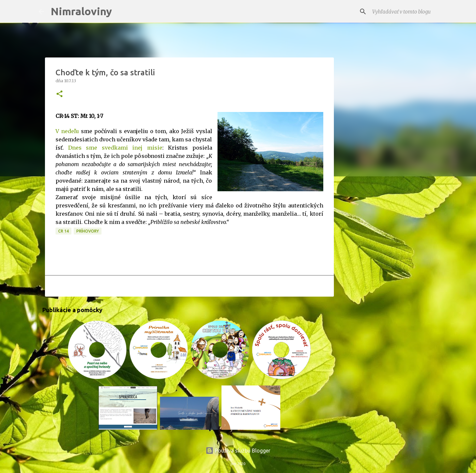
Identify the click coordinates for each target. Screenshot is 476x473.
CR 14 (63, 231)
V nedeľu (67, 131)
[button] (59, 94)
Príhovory (88, 231)
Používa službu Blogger (238, 451)
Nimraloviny (81, 11)
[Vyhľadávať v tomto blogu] (404, 12)
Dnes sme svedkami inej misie (115, 148)
